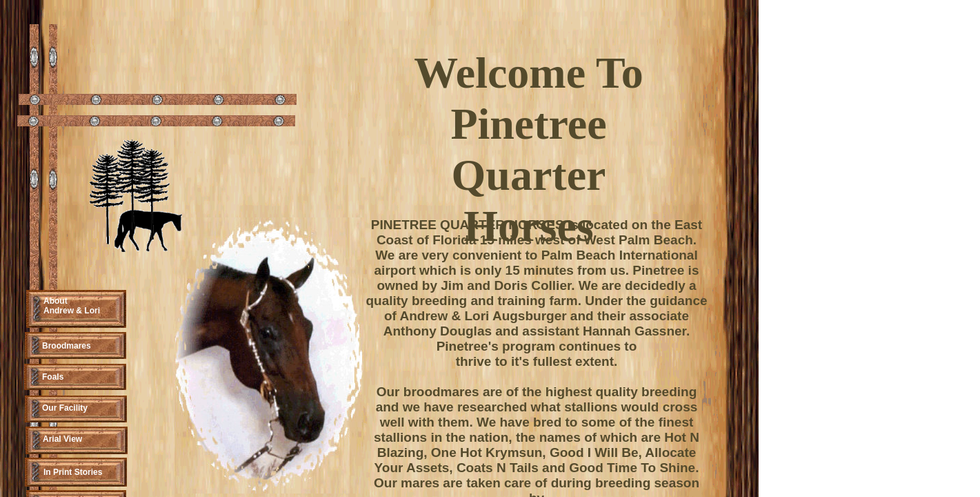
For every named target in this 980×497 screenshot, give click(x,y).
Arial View (62, 439)
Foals (53, 377)
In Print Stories (73, 472)
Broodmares (67, 346)
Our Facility (65, 408)
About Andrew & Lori (72, 306)
